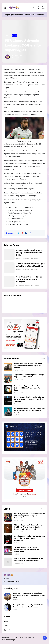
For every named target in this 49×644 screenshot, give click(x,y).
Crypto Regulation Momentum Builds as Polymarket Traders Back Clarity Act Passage (30, 399)
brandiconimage (9, 640)
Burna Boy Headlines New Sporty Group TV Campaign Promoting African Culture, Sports (29, 516)
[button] (34, 233)
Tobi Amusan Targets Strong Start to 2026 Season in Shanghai (29, 279)
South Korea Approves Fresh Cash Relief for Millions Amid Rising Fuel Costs (27, 388)
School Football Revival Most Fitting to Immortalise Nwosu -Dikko (30, 253)
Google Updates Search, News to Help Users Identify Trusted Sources (28, 606)
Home (8, 35)
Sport (15, 35)
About (6, 626)
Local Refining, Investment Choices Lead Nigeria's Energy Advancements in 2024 (29, 595)
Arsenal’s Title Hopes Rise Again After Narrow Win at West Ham (30, 265)
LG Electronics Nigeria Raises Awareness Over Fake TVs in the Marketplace (26, 549)
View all (43, 245)
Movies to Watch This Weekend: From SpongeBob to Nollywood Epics (29, 560)
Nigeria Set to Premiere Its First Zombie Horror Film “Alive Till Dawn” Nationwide (29, 538)
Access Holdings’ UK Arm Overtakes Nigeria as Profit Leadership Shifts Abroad (28, 366)
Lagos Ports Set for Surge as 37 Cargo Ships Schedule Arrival (29, 376)
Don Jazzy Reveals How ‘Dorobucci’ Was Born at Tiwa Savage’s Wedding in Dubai (30, 410)
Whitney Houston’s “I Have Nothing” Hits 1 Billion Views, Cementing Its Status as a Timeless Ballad (28, 527)
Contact (7, 630)
